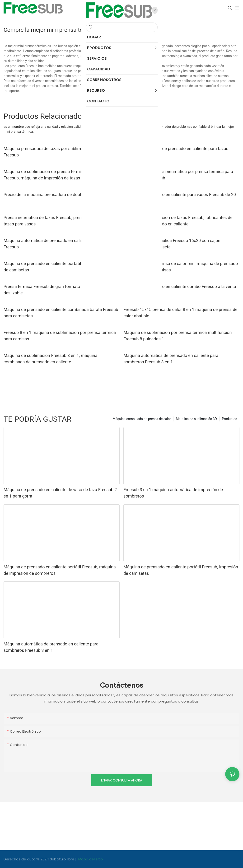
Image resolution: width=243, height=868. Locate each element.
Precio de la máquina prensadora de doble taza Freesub (56, 194)
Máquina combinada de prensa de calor (142, 419)
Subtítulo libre (63, 859)
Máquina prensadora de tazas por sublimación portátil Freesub (55, 152)
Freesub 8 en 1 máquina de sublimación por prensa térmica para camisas (60, 336)
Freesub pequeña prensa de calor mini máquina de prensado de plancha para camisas (181, 267)
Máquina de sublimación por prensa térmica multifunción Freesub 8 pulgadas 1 (178, 336)
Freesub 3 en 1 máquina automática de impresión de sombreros (173, 493)
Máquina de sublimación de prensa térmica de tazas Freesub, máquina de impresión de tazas (53, 175)
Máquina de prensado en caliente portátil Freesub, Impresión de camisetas (61, 267)
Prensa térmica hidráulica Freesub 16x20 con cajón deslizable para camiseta (172, 244)
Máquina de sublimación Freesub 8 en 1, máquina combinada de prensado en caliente (51, 359)
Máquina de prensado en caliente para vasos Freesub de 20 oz (180, 198)
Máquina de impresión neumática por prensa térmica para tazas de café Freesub (178, 175)
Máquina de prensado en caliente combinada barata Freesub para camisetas (61, 313)
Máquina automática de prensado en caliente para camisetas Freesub (61, 244)
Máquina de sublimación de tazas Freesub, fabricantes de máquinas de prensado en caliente (178, 221)
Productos (229, 419)
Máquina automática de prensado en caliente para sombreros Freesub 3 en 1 (171, 359)
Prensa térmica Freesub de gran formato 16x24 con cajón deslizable (58, 290)
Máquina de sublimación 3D (196, 419)
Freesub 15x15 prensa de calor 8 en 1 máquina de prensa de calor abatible (180, 313)
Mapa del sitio (90, 859)
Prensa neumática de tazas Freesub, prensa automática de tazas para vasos (59, 221)
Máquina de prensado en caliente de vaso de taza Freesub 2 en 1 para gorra (60, 493)
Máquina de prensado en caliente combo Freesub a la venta (180, 286)
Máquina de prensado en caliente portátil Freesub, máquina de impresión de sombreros (60, 570)
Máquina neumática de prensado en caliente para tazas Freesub (176, 152)
